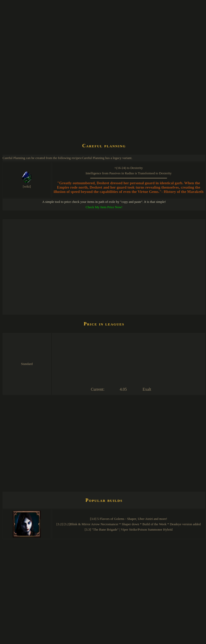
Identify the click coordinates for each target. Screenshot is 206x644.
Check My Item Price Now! (104, 207)
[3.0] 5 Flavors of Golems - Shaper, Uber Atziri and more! (129, 519)
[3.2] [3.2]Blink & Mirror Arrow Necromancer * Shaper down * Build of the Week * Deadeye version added (128, 524)
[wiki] (27, 186)
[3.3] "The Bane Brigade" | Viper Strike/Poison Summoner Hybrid (129, 529)
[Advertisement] (48, 88)
